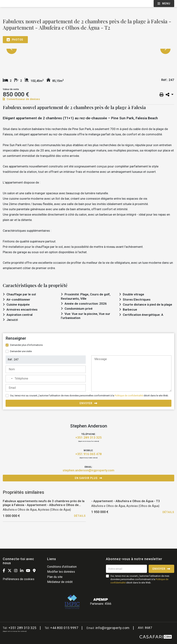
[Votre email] (126, 569)
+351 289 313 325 (88, 437)
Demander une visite (21, 351)
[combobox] (10, 379)
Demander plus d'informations (26, 345)
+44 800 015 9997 (64, 628)
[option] (88, 49)
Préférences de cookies (19, 579)
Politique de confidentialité (129, 396)
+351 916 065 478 (88, 454)
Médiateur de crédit (60, 582)
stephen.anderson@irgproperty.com (88, 470)
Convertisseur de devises (21, 99)
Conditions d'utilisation (62, 567)
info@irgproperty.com (113, 628)
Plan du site (55, 577)
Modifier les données (61, 572)
